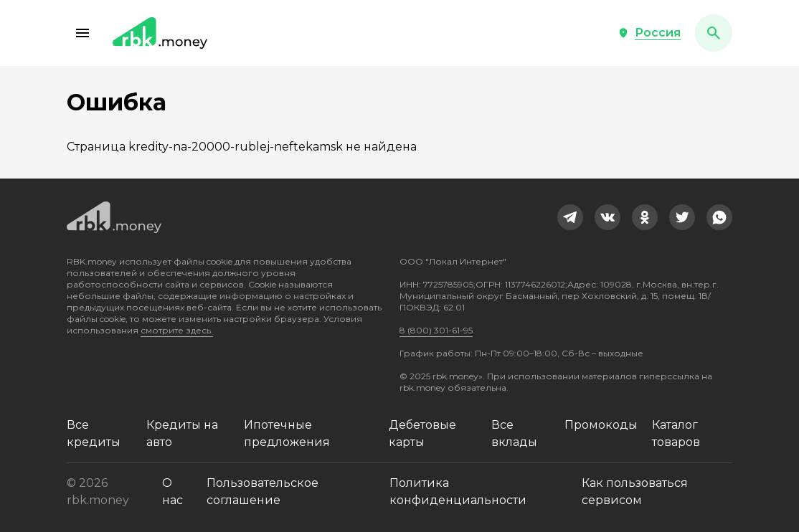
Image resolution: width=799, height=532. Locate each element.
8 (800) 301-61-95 (436, 330)
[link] (570, 217)
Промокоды (601, 425)
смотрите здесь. (177, 330)
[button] (82, 33)
